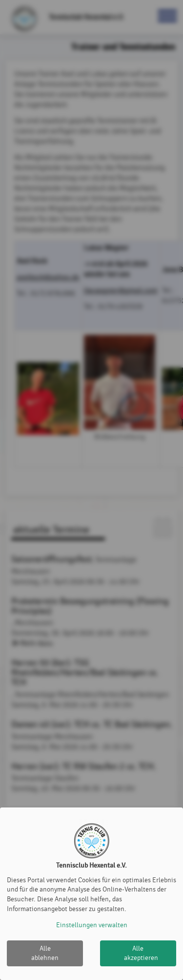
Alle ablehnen (45, 953)
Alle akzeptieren (141, 953)
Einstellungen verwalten (92, 925)
